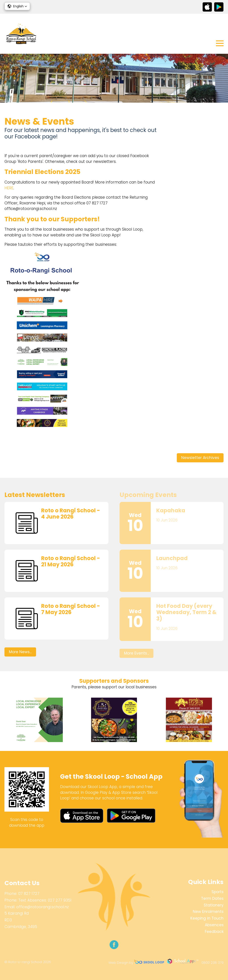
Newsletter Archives (200, 458)
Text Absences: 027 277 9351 (45, 900)
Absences (214, 925)
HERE (9, 188)
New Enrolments (208, 912)
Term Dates (212, 898)
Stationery (214, 905)
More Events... (136, 653)
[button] (17, 6)
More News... (20, 652)
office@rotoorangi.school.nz (43, 907)
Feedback (214, 932)
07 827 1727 (29, 894)
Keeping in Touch (207, 918)
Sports (218, 892)
